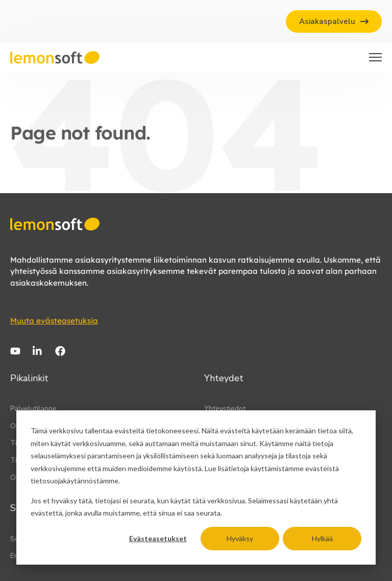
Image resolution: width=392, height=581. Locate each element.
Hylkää (322, 538)
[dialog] (196, 487)
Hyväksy (240, 538)
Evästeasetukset (158, 538)
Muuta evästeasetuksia (54, 321)
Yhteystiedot (225, 409)
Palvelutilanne (33, 409)
